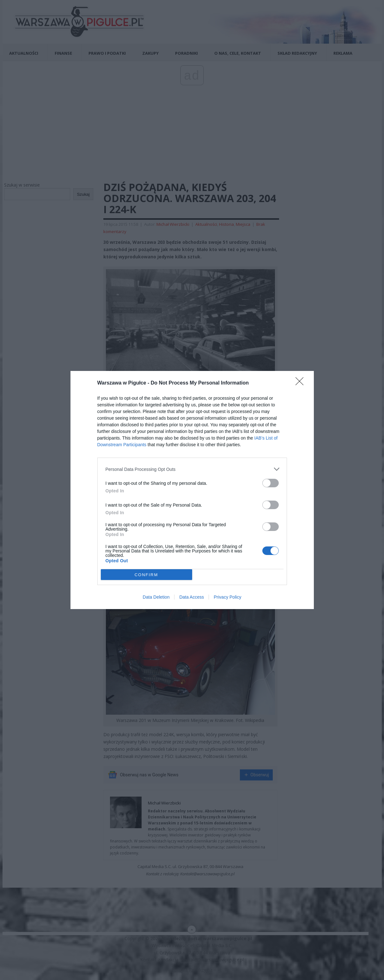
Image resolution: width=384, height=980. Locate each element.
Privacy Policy (227, 597)
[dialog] (192, 490)
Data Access (192, 597)
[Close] (302, 383)
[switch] (271, 483)
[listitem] (192, 469)
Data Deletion (156, 597)
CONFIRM (146, 575)
